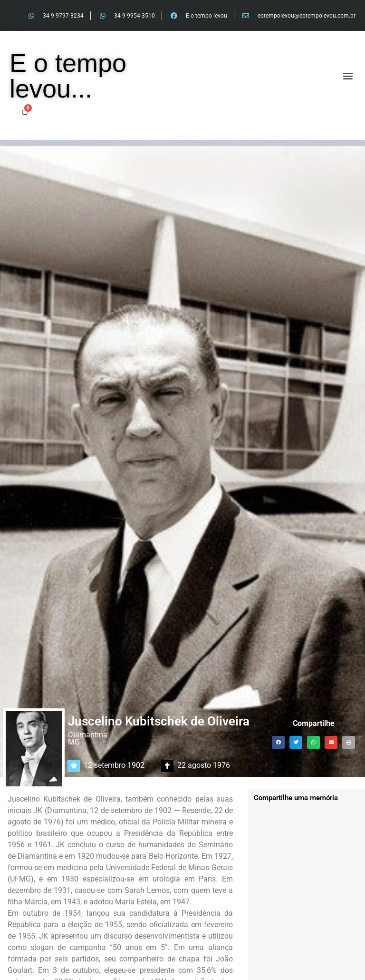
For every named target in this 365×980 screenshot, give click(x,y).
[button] (348, 76)
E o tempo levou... (68, 76)
